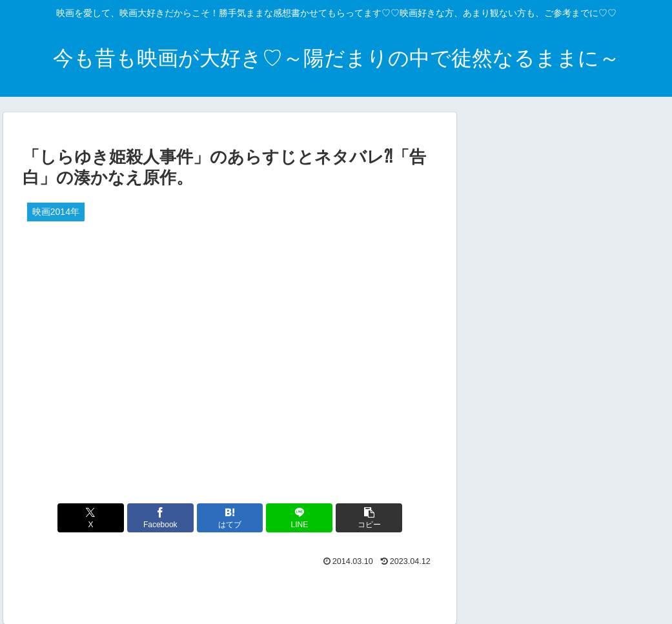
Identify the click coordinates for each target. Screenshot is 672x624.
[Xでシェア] (91, 518)
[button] (369, 518)
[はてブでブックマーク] (230, 518)
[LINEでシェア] (299, 518)
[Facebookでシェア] (160, 518)
